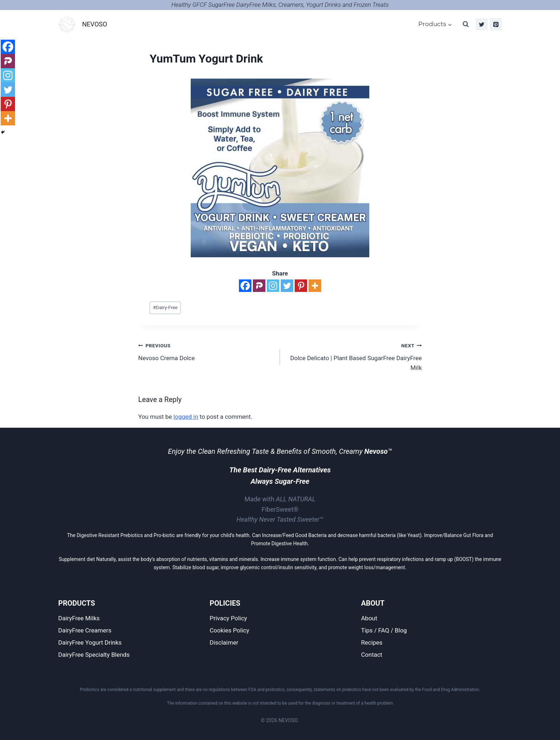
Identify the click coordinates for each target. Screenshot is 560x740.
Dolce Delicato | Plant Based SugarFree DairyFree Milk (354, 356)
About (369, 618)
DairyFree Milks (79, 618)
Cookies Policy (229, 630)
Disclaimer (224, 642)
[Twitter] (482, 24)
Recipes (372, 642)
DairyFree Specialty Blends (94, 655)
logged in (186, 417)
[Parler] (259, 286)
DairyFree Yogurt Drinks (90, 642)
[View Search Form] (466, 24)
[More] (315, 286)
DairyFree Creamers (85, 630)
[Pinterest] (496, 24)
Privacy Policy (228, 618)
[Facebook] (245, 286)
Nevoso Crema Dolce (206, 351)
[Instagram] (273, 286)
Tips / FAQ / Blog (384, 630)
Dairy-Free (165, 307)
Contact (372, 655)
